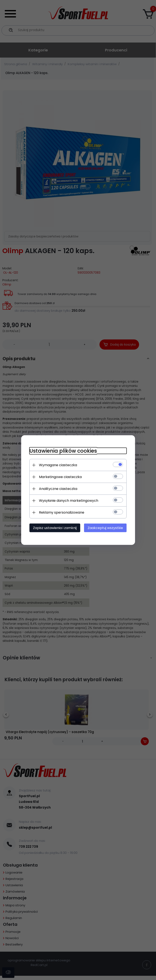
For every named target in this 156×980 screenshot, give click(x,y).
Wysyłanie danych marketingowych (69, 501)
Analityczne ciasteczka (58, 489)
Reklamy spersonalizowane (62, 512)
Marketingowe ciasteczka (60, 477)
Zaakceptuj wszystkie (106, 528)
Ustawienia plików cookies (63, 451)
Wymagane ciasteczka (58, 465)
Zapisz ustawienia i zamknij (55, 528)
